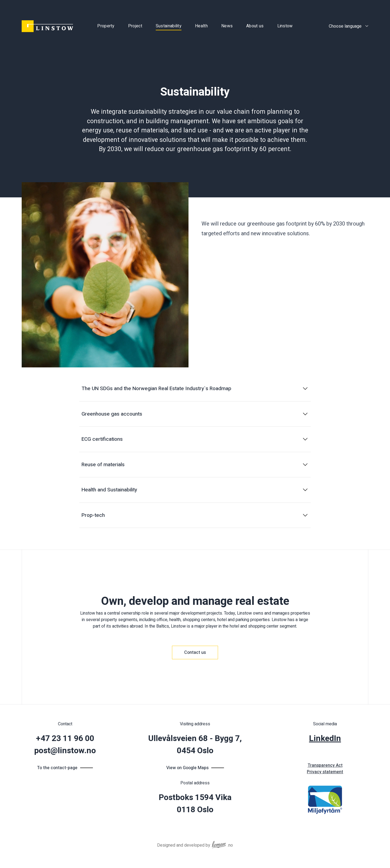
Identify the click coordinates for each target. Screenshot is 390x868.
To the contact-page (57, 768)
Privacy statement (325, 772)
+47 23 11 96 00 (65, 739)
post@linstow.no (65, 751)
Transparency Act (325, 765)
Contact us (195, 652)
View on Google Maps (187, 768)
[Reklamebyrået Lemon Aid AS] (219, 843)
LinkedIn (325, 739)
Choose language (345, 26)
